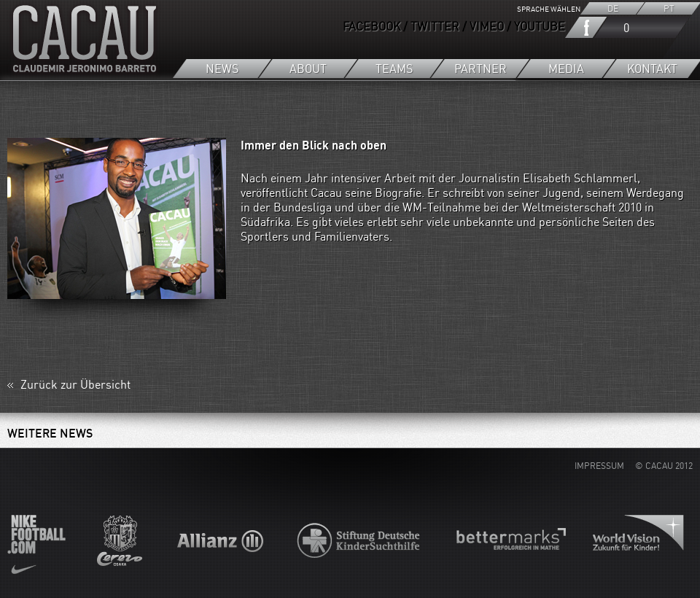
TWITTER (435, 26)
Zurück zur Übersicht (75, 387)
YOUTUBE (540, 26)
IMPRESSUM (599, 466)
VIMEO (487, 26)
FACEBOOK (372, 26)
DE (612, 8)
